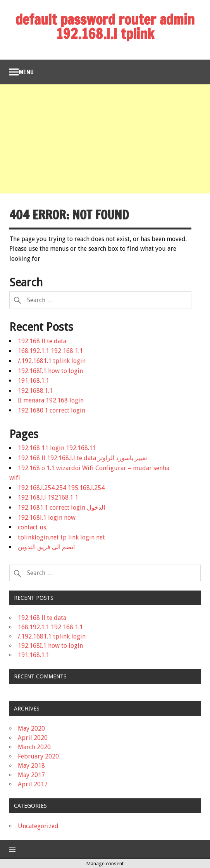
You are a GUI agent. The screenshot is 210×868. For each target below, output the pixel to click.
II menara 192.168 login (51, 400)
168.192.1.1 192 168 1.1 (50, 351)
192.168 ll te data (42, 341)
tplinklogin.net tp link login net (61, 537)
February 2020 (38, 756)
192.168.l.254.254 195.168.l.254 (61, 488)
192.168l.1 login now (47, 518)
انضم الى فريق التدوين (46, 547)
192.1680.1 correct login (52, 410)
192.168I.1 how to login (50, 371)
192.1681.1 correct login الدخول (61, 508)
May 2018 (31, 766)
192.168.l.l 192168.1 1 (48, 497)
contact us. (33, 527)
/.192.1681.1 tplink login (52, 361)
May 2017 (31, 775)
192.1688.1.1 (35, 391)
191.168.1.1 (34, 381)
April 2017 (33, 784)
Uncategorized (38, 826)
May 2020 (31, 728)
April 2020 (33, 738)
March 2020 (34, 747)
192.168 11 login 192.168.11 (57, 448)
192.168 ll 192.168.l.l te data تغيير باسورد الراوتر (82, 458)
